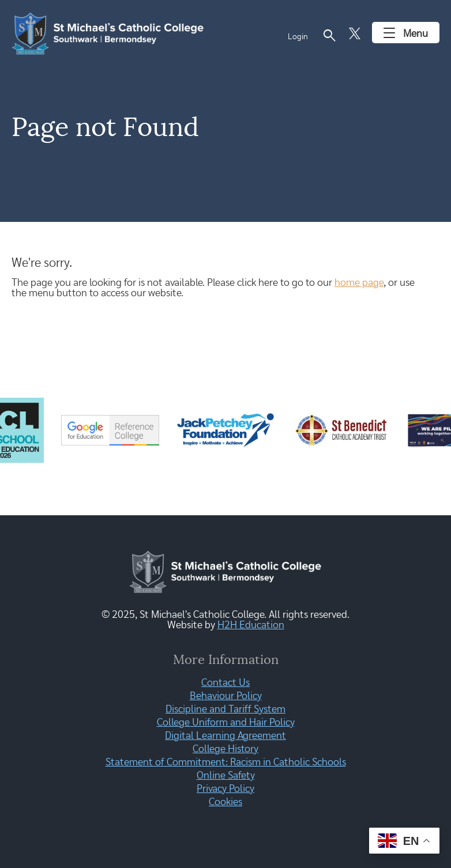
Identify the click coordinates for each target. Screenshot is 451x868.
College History (225, 749)
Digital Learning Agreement (225, 736)
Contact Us (225, 683)
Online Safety (226, 776)
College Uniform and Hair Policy (226, 723)
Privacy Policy (225, 789)
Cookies (225, 802)
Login (298, 37)
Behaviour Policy (226, 696)
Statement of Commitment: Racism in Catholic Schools (226, 763)
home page (359, 283)
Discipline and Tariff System (225, 710)
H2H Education (251, 625)
